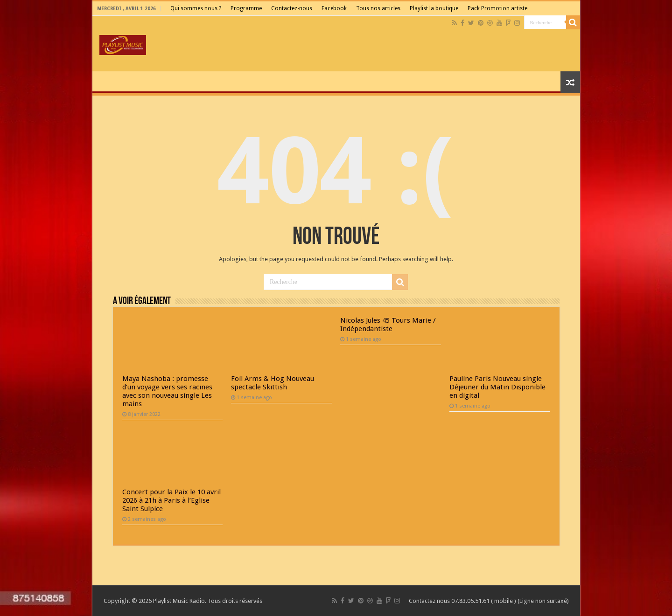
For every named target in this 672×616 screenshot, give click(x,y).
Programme (246, 8)
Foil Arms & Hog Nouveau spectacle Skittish (273, 383)
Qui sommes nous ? (196, 8)
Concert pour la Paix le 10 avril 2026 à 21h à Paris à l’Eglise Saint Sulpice (171, 500)
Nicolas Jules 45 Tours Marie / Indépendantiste (388, 325)
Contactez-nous (292, 8)
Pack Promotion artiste (497, 8)
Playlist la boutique (434, 8)
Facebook (334, 8)
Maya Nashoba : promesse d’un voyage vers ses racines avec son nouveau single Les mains (167, 391)
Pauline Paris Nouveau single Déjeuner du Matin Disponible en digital (497, 387)
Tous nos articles (378, 8)
